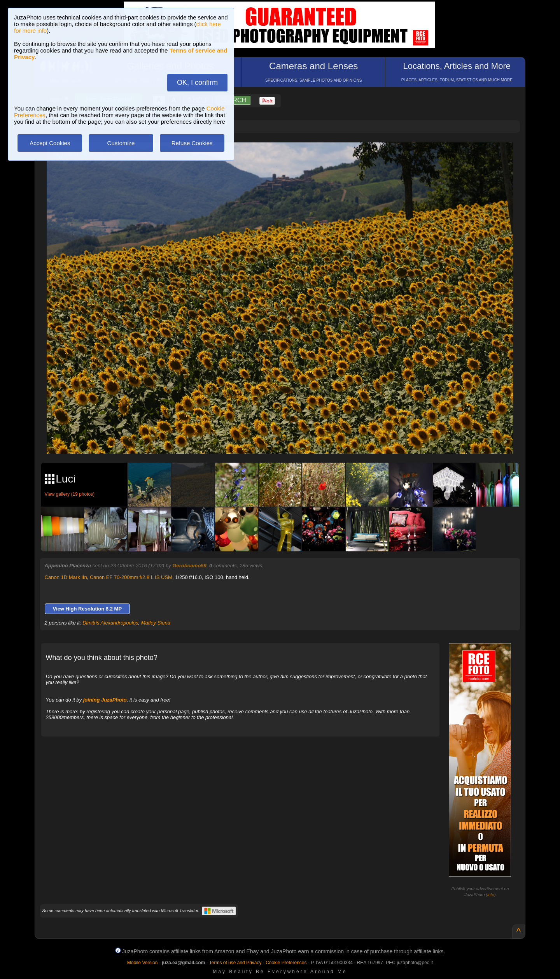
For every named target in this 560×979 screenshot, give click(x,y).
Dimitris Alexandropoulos (110, 623)
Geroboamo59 (189, 566)
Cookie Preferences (286, 963)
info (491, 895)
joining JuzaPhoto (105, 700)
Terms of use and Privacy (235, 963)
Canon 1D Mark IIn (66, 577)
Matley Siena (156, 623)
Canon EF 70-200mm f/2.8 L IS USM (131, 577)
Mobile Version (143, 963)
